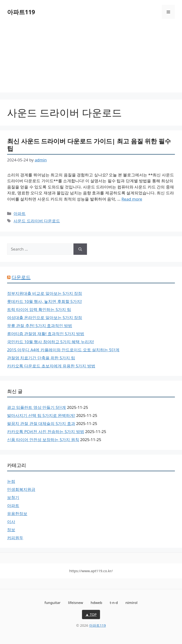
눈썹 (11, 481)
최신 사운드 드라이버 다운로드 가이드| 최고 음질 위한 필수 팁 (89, 145)
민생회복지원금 (21, 489)
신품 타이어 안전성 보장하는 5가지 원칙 (43, 440)
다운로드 (21, 277)
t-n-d (114, 603)
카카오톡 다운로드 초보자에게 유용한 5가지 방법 (51, 366)
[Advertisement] (91, 59)
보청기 (13, 497)
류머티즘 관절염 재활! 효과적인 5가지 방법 (46, 334)
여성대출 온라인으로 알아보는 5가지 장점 (45, 317)
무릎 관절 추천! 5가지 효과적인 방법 (40, 326)
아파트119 (21, 12)
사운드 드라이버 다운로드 (37, 221)
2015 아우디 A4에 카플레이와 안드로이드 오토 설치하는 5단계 (63, 350)
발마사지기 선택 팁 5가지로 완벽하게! (41, 415)
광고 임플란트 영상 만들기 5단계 (36, 407)
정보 (11, 530)
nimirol (131, 603)
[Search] (80, 249)
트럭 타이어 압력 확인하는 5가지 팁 (39, 309)
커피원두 (15, 538)
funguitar (53, 603)
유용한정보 (17, 514)
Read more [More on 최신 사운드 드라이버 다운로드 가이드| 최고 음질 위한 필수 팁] (132, 199)
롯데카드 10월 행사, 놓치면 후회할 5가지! (44, 301)
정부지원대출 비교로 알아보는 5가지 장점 (45, 293)
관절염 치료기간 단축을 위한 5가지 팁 (41, 358)
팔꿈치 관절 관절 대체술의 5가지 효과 (41, 423)
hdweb (97, 603)
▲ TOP (91, 614)
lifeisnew (75, 603)
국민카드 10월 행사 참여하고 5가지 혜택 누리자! (50, 342)
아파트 (20, 213)
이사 (11, 522)
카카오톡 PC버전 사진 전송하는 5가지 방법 (46, 432)
